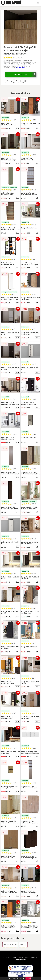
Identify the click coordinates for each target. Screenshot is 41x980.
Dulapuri (23, 945)
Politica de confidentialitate (27, 958)
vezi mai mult (20, 68)
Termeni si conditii (9, 958)
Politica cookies (20, 960)
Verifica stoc (25, 74)
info (17, 128)
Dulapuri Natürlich (10, 945)
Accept (28, 978)
